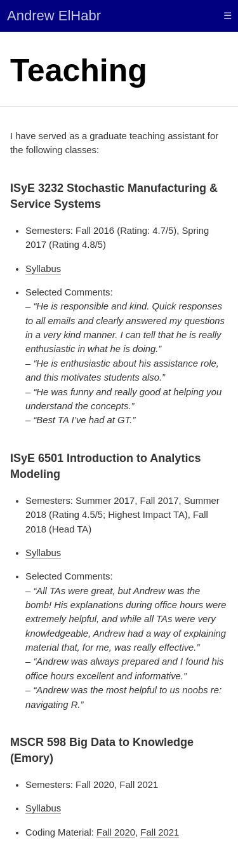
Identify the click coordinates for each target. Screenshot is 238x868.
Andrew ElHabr (54, 16)
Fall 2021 (160, 832)
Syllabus (43, 269)
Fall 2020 (116, 832)
